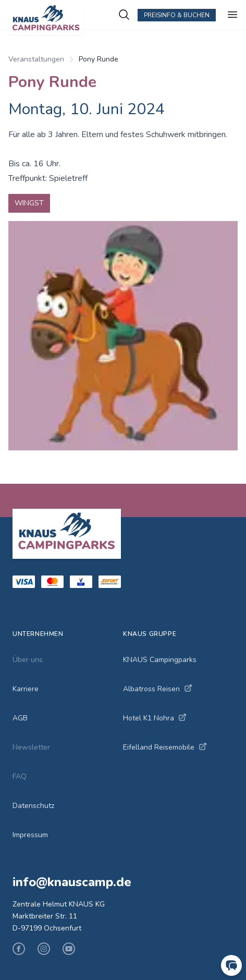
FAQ (20, 776)
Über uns (28, 660)
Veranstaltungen (36, 59)
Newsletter (31, 747)
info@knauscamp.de (72, 882)
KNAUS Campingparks (160, 660)
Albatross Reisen (158, 689)
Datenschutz (33, 806)
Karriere (26, 689)
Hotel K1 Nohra (155, 718)
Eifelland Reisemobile (165, 747)
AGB (20, 718)
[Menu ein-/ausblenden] (232, 15)
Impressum (30, 835)
